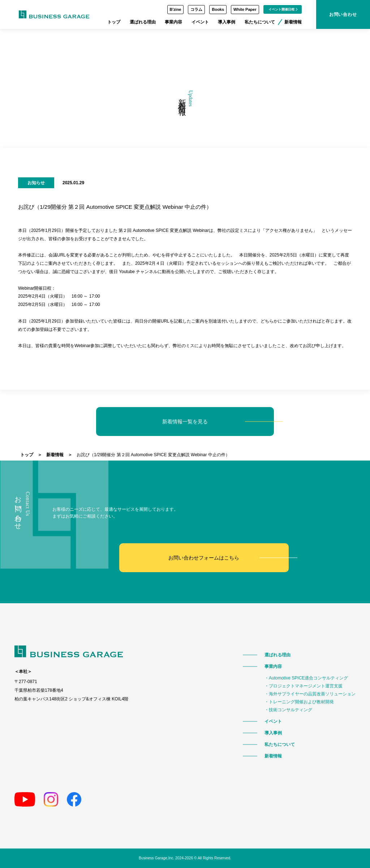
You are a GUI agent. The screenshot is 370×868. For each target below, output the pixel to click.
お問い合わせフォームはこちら (204, 558)
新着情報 (293, 22)
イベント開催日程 (283, 9)
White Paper (245, 9)
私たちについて (260, 22)
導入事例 (227, 22)
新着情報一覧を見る (185, 421)
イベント (200, 22)
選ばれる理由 (143, 22)
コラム (196, 9)
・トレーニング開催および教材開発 (299, 702)
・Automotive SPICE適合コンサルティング (306, 678)
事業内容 (173, 22)
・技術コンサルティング (288, 710)
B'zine (176, 9)
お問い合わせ (343, 14)
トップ (114, 22)
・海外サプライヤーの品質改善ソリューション (310, 694)
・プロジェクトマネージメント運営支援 (304, 686)
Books (218, 9)
